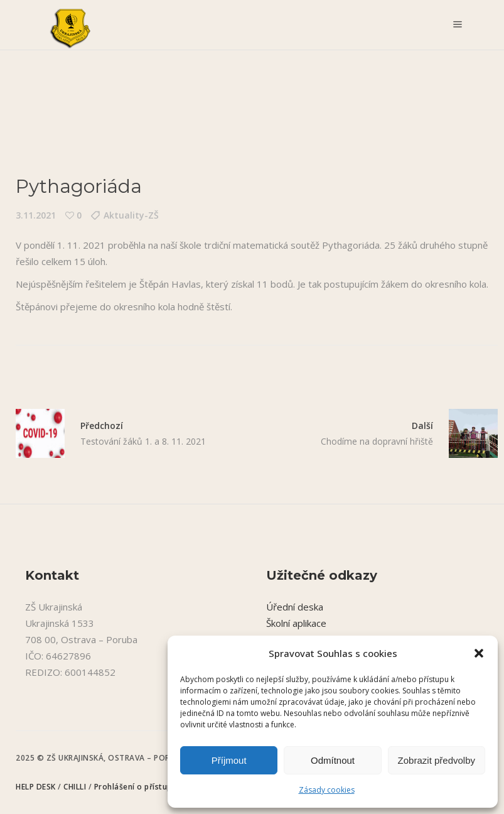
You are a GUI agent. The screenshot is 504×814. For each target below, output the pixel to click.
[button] (479, 653)
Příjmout (229, 760)
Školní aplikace (296, 623)
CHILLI (76, 787)
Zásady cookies (327, 790)
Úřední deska (295, 607)
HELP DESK (37, 787)
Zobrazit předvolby (437, 760)
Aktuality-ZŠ (131, 215)
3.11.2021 (36, 215)
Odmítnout (333, 760)
